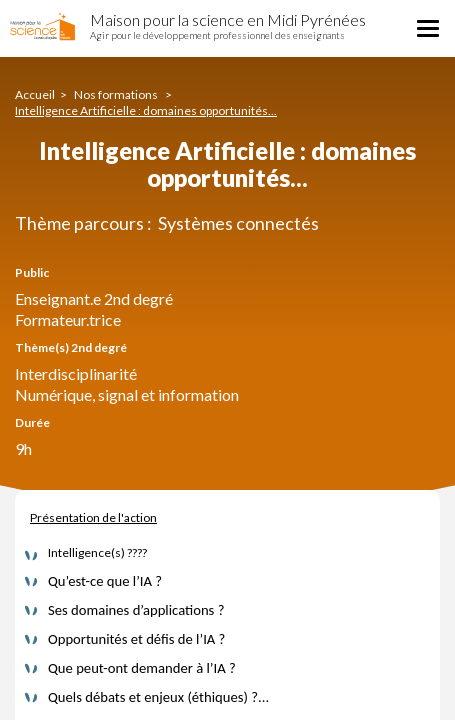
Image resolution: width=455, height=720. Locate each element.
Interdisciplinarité (76, 373)
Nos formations (117, 94)
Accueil (35, 94)
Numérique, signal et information (127, 394)
